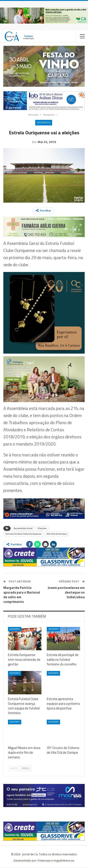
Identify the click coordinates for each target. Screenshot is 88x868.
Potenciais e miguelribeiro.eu (56, 861)
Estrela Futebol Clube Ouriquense (23, 534)
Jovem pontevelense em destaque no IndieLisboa (66, 593)
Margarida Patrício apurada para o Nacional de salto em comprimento (22, 595)
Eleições (42, 529)
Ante (14, 769)
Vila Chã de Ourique (57, 534)
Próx (26, 769)
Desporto (44, 122)
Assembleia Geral (23, 529)
